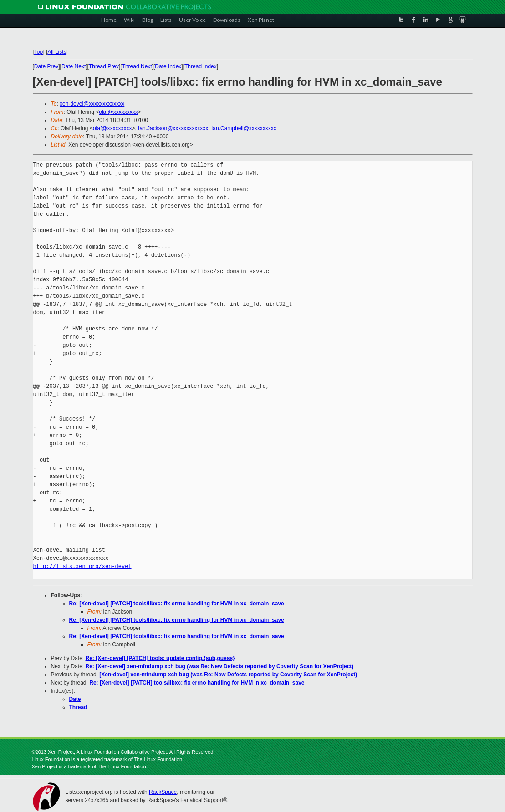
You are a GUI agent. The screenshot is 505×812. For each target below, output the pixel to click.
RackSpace (163, 792)
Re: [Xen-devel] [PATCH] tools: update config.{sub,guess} (160, 658)
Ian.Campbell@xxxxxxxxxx (244, 128)
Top (38, 52)
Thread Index (201, 66)
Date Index (168, 66)
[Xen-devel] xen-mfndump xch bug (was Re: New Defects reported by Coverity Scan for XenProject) (228, 675)
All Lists (57, 52)
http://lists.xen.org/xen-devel (82, 566)
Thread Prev (104, 66)
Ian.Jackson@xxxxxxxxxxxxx (173, 128)
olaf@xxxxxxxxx (118, 112)
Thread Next (137, 66)
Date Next (74, 66)
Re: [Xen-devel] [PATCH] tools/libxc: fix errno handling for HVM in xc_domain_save (177, 604)
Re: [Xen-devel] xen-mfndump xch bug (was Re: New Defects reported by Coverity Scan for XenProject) (220, 666)
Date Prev (46, 66)
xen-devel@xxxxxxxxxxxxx (92, 104)
